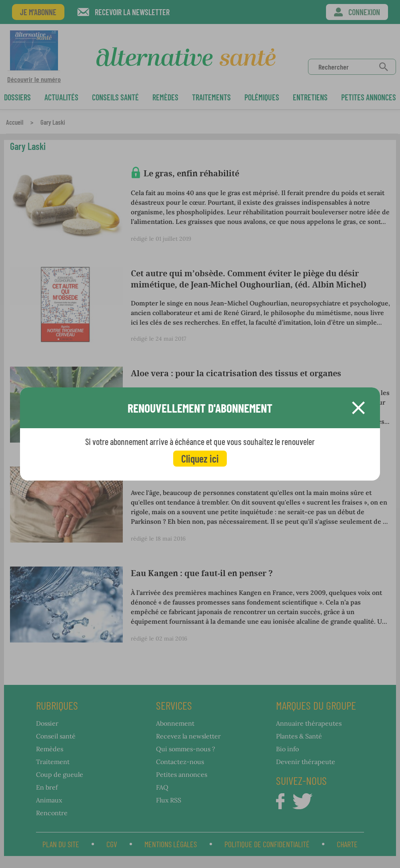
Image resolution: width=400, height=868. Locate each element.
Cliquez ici (200, 458)
